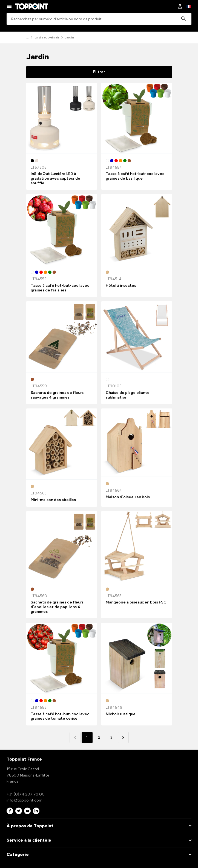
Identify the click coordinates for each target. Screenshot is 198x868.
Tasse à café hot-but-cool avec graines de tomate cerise (60, 716)
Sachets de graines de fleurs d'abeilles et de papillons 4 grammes (57, 607)
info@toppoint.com (25, 800)
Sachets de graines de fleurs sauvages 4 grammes (57, 395)
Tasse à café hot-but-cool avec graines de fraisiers (60, 288)
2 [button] (99, 737)
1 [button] (87, 737)
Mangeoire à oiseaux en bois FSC (136, 602)
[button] (123, 738)
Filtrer (99, 72)
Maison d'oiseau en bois (128, 497)
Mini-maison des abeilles (53, 500)
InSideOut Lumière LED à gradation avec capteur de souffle (55, 178)
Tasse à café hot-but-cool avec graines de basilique (135, 176)
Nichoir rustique (121, 714)
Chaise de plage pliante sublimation (128, 395)
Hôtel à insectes (121, 286)
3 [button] (111, 737)
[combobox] (99, 19)
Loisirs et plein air (47, 37)
